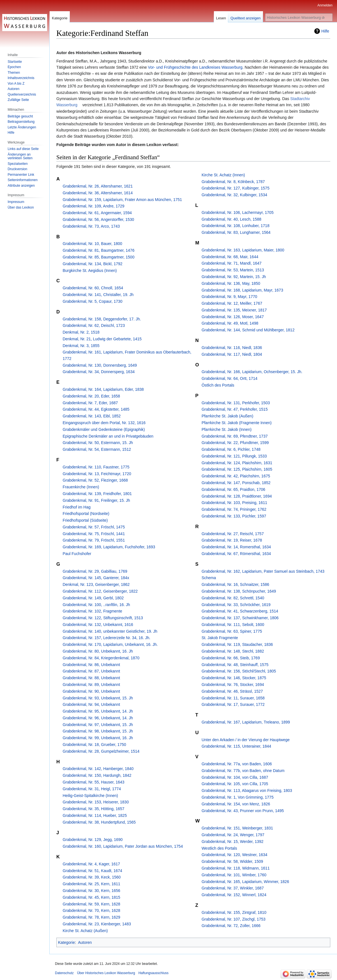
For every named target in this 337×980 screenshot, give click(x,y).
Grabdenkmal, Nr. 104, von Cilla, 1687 (235, 777)
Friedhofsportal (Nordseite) (86, 514)
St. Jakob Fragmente (220, 638)
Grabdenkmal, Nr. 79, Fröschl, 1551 (94, 540)
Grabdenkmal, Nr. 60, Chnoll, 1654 (93, 288)
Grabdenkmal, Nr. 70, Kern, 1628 (91, 910)
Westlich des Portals (219, 848)
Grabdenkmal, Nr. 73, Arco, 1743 (91, 226)
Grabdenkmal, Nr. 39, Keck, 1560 (92, 877)
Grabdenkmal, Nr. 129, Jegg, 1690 (93, 840)
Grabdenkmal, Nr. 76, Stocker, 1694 (233, 685)
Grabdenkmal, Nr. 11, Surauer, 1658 (233, 698)
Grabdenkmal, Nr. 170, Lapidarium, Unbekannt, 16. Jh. (110, 644)
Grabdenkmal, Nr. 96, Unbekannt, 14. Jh (98, 718)
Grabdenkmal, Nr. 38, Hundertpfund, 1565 (99, 822)
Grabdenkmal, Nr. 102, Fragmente (92, 611)
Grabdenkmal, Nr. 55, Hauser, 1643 (93, 782)
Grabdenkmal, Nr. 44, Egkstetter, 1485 (96, 409)
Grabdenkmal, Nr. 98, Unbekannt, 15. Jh (98, 731)
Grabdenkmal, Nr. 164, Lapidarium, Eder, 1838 (103, 389)
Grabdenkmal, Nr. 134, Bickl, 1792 (92, 264)
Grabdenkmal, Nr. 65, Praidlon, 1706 (233, 489)
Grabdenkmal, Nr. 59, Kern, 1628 (91, 904)
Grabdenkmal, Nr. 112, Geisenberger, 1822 (100, 591)
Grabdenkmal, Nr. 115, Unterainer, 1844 (236, 746)
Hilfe (325, 31)
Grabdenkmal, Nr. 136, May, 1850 (231, 283)
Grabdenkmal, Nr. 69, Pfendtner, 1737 (235, 436)
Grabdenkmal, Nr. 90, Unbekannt (91, 691)
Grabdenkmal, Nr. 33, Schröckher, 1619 (236, 605)
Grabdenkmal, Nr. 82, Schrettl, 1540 (233, 598)
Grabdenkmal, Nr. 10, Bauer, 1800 (92, 244)
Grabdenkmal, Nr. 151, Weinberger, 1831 (237, 828)
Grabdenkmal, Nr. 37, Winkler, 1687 (233, 888)
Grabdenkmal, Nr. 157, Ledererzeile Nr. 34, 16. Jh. (106, 638)
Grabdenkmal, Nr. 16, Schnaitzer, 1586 (235, 584)
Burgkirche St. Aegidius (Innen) (90, 271)
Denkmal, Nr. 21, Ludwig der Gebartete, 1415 (102, 339)
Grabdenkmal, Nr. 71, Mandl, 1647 (232, 263)
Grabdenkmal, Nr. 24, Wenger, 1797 (233, 835)
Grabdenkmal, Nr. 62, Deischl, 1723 (94, 325)
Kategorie (66, 942)
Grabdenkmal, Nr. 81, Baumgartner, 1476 (98, 250)
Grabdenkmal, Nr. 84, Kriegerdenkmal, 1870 (101, 658)
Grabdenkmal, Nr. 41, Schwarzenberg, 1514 (240, 611)
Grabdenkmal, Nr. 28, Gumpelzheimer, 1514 (101, 751)
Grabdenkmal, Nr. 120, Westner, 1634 (235, 855)
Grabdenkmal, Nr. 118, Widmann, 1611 (236, 868)
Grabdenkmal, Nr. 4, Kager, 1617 (91, 864)
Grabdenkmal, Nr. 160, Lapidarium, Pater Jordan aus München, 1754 (123, 846)
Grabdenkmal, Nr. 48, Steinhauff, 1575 (235, 665)
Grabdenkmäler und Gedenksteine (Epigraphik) (104, 429)
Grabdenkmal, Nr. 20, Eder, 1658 (91, 396)
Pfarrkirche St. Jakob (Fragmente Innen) (237, 423)
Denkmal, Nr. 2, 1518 (81, 332)
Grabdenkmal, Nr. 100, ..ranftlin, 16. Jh (96, 605)
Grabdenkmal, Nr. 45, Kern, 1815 (91, 897)
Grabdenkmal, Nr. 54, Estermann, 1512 (97, 449)
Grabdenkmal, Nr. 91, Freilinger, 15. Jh (96, 500)
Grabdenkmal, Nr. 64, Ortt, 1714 (229, 378)
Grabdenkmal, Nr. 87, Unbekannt (91, 671)
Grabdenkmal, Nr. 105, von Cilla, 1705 (235, 784)
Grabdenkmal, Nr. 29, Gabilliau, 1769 (95, 571)
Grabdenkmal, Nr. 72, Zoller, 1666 (231, 926)
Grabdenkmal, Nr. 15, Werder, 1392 (233, 842)
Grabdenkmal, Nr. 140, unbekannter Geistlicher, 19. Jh (110, 631)
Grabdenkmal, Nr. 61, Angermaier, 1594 (97, 213)
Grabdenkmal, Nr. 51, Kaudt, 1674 (92, 871)
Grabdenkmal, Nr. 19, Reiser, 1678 (232, 540)
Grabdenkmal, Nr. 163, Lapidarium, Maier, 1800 (243, 250)
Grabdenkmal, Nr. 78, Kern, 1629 (91, 917)
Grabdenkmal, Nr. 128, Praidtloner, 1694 (237, 496)
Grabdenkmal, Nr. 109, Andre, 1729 (93, 206)
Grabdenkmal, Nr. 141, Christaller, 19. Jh (98, 295)
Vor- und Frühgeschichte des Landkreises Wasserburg (195, 67)
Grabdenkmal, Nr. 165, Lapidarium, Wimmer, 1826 (245, 882)
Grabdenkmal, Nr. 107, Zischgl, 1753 (234, 919)
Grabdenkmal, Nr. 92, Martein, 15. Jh (234, 277)
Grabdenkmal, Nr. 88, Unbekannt (91, 678)
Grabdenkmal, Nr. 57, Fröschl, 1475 (94, 527)
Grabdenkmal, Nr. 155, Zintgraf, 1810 (234, 912)
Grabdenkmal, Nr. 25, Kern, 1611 (91, 884)
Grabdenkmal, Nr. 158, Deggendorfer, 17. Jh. (102, 319)
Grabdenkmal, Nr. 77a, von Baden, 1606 (237, 764)
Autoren (85, 942)
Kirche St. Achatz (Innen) (223, 175)
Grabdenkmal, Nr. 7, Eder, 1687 (90, 403)
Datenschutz (64, 973)
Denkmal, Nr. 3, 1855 (81, 346)
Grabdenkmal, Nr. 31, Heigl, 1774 (92, 789)
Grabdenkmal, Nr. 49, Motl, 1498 (230, 323)
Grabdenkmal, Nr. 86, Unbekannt (91, 665)
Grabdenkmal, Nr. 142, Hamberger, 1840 (98, 769)
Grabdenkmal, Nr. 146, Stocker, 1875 (234, 678)
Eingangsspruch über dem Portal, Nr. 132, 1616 (104, 423)
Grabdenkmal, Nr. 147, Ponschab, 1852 (236, 483)
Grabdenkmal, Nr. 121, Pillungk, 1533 (234, 456)
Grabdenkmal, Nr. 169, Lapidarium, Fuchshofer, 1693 (109, 547)
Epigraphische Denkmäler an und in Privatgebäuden (108, 436)
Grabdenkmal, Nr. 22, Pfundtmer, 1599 (235, 443)
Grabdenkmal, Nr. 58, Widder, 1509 (232, 861)
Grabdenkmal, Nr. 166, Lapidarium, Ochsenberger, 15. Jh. (252, 372)
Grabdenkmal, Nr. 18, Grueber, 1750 (94, 745)
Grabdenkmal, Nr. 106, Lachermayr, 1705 (238, 212)
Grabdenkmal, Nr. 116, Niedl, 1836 (232, 348)
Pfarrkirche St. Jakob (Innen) (227, 429)
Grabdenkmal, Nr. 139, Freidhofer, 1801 (97, 494)
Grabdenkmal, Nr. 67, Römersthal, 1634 (236, 554)
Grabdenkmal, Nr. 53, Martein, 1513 (233, 270)
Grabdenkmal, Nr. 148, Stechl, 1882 (233, 651)
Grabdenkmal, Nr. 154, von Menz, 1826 (236, 804)
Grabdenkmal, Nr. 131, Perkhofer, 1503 (236, 403)
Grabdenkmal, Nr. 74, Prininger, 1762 (234, 509)
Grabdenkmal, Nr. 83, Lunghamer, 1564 (236, 232)
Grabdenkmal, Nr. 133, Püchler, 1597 (234, 516)
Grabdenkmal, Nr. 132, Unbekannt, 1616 (98, 625)
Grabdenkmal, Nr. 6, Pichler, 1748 (231, 449)
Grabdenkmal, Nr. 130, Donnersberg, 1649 (100, 365)
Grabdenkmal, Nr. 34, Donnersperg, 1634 (99, 372)
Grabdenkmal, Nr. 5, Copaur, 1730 (92, 301)
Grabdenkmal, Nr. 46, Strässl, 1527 (232, 691)
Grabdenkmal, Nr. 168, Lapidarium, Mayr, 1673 (242, 290)
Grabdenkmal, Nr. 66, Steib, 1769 (231, 658)
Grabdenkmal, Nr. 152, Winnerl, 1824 (234, 895)
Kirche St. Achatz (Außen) (85, 931)
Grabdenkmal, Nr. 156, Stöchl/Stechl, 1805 (239, 671)
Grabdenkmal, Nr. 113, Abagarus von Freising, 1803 (247, 791)
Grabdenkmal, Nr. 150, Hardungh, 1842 (97, 775)
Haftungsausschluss (154, 973)
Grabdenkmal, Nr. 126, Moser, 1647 (233, 317)
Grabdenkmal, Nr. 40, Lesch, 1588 (231, 219)
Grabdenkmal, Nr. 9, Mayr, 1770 (229, 297)
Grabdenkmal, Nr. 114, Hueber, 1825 (95, 815)
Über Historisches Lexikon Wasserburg (106, 973)
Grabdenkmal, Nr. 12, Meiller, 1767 (232, 303)
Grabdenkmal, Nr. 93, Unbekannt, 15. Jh (98, 698)
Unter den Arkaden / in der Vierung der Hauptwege (246, 740)
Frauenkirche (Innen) (81, 487)
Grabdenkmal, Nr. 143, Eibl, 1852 (92, 416)
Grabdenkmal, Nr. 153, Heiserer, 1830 (96, 802)
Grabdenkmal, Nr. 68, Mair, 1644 (230, 257)
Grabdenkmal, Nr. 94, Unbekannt (91, 704)
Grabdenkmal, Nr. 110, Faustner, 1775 (96, 467)
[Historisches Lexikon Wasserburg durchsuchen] (299, 17)
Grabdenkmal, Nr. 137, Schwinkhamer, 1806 (240, 618)
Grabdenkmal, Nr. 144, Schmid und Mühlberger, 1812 (248, 330)
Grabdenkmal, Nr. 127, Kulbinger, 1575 (236, 188)
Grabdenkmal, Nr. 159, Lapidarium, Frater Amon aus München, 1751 (122, 200)
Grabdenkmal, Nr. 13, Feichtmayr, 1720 (97, 474)
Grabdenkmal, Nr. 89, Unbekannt (91, 685)
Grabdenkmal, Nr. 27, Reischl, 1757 (233, 534)
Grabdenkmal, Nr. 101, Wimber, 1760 (234, 875)
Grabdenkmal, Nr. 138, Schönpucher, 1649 (239, 591)
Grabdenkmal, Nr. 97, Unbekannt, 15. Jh (98, 725)
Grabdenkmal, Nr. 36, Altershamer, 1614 (98, 193)
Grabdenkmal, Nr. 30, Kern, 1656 (91, 891)
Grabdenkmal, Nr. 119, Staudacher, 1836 (237, 644)
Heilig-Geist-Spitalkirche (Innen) (90, 796)
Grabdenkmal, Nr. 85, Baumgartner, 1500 (98, 257)
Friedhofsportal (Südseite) (85, 520)
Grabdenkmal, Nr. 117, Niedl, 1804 (232, 354)
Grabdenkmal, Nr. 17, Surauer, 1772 (233, 704)
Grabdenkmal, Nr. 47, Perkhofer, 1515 (235, 409)
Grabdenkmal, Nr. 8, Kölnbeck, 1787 (233, 182)
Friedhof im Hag (77, 507)
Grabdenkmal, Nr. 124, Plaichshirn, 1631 (237, 463)
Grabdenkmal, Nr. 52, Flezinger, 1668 (95, 480)
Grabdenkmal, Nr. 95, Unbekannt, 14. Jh (98, 711)
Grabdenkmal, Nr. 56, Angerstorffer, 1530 (98, 219)
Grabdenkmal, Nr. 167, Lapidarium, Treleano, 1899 (246, 722)
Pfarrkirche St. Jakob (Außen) (227, 416)
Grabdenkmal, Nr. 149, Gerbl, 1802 (93, 598)
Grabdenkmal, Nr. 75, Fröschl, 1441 (94, 534)
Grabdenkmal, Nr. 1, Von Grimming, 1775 (238, 797)
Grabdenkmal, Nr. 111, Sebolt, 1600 (233, 625)
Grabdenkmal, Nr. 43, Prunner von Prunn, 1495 (243, 811)
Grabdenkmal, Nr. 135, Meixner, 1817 (234, 310)
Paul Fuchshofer (77, 554)
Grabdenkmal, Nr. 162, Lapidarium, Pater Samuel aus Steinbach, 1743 (263, 571)
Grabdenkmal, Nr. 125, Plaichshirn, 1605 (237, 469)
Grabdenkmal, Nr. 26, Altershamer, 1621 (98, 186)
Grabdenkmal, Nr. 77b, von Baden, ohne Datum (243, 771)
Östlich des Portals (218, 385)
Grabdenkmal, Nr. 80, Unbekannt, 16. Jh (98, 651)
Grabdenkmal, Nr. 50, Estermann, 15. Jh (98, 443)
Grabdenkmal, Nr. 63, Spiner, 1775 (232, 631)
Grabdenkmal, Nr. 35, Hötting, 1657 (93, 809)
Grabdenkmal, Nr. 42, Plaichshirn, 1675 (236, 476)
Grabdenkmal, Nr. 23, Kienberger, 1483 (97, 924)
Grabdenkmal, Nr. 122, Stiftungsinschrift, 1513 (103, 618)
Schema (209, 578)
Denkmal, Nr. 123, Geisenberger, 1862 (96, 584)
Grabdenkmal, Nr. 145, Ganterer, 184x (96, 578)
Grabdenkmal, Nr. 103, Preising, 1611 (234, 503)
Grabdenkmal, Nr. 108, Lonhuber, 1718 (236, 226)
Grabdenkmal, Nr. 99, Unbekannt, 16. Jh (98, 738)
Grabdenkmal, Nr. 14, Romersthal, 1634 (236, 547)
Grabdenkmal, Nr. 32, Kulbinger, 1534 (234, 195)
